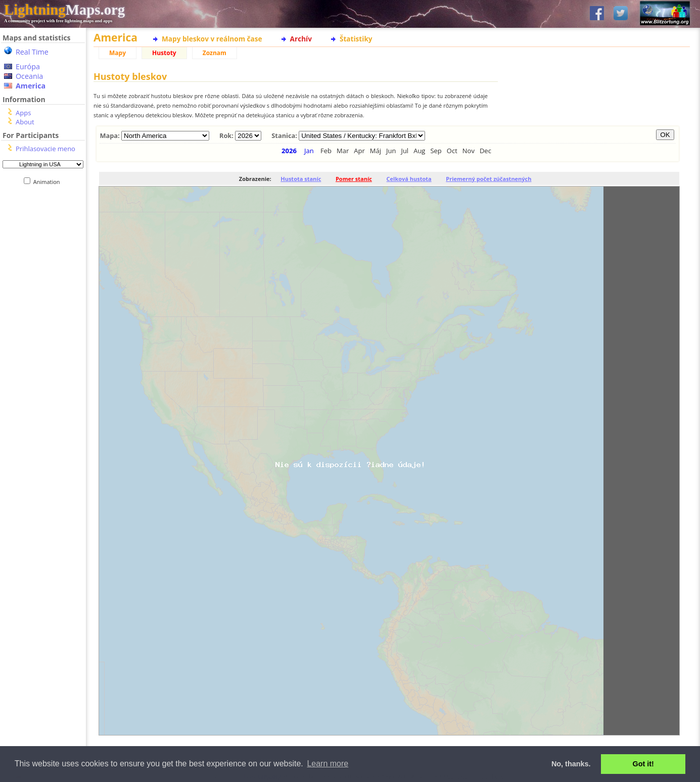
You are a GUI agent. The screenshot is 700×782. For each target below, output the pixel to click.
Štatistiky (356, 39)
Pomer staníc (354, 179)
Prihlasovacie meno (45, 149)
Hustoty (164, 53)
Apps (23, 113)
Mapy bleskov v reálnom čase (212, 39)
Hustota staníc (301, 179)
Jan (309, 151)
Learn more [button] (328, 764)
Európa (28, 66)
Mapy (118, 53)
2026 (289, 151)
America (31, 86)
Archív (301, 39)
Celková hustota (409, 179)
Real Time (32, 52)
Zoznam (215, 53)
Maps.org (64, 10)
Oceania (29, 76)
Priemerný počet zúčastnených (488, 179)
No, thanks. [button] (571, 764)
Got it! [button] (643, 764)
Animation (49, 182)
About (25, 122)
